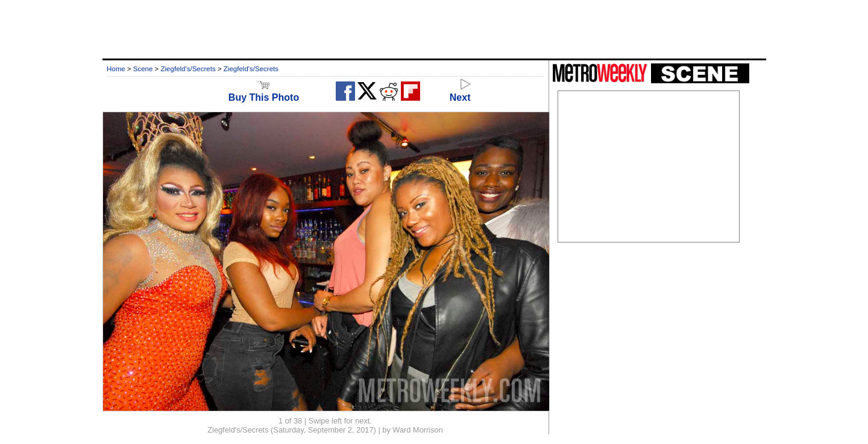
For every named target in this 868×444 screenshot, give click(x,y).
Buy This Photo (264, 92)
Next (460, 92)
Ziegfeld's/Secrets (188, 69)
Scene (143, 69)
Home (116, 69)
